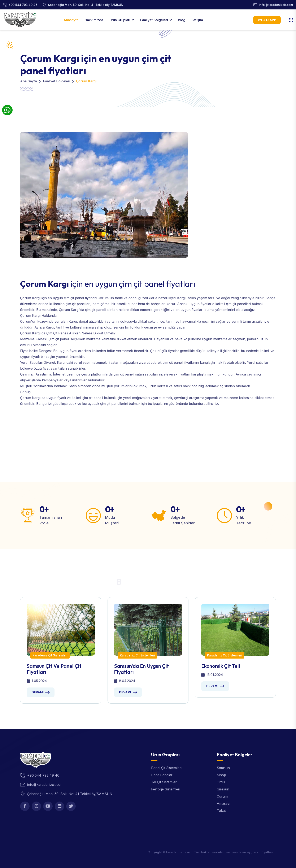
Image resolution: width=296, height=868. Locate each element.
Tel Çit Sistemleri (164, 782)
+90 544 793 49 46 (23, 5)
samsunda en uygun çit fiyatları (249, 852)
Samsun (223, 768)
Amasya (223, 803)
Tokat (221, 811)
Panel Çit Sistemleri (166, 768)
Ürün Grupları (120, 20)
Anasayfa (71, 20)
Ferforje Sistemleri (166, 789)
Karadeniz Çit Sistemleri (50, 655)
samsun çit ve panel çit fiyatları (54, 669)
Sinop (221, 775)
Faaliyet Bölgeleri (154, 20)
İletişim (197, 20)
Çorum (222, 796)
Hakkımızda (94, 20)
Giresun (223, 789)
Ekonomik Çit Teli (221, 666)
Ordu (221, 782)
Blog (182, 20)
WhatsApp (267, 20)
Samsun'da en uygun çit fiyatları (142, 669)
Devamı (38, 692)
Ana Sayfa (29, 81)
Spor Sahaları (162, 775)
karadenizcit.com (179, 852)
